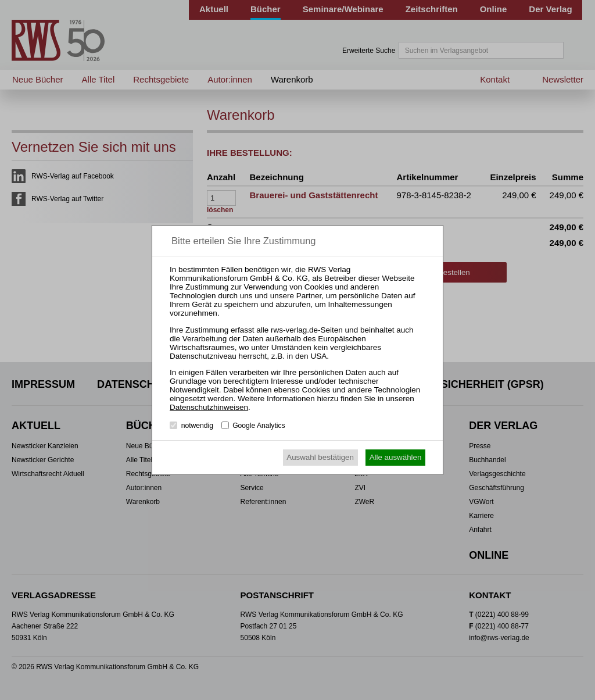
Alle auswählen (396, 457)
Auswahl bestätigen (320, 457)
